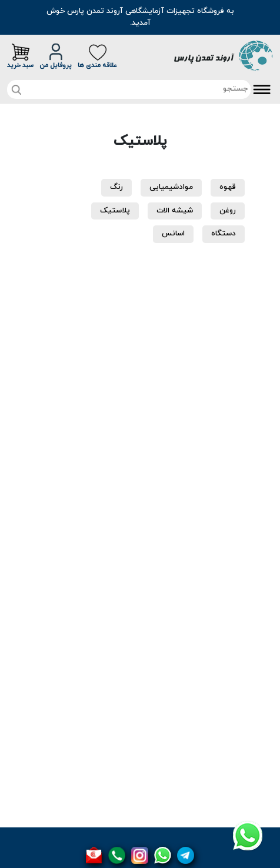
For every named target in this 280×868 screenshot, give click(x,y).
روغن (228, 211)
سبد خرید (20, 56)
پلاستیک (115, 211)
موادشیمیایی (171, 187)
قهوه (228, 187)
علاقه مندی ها (97, 56)
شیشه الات (175, 211)
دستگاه (224, 234)
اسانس (173, 234)
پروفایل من (56, 56)
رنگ (116, 187)
